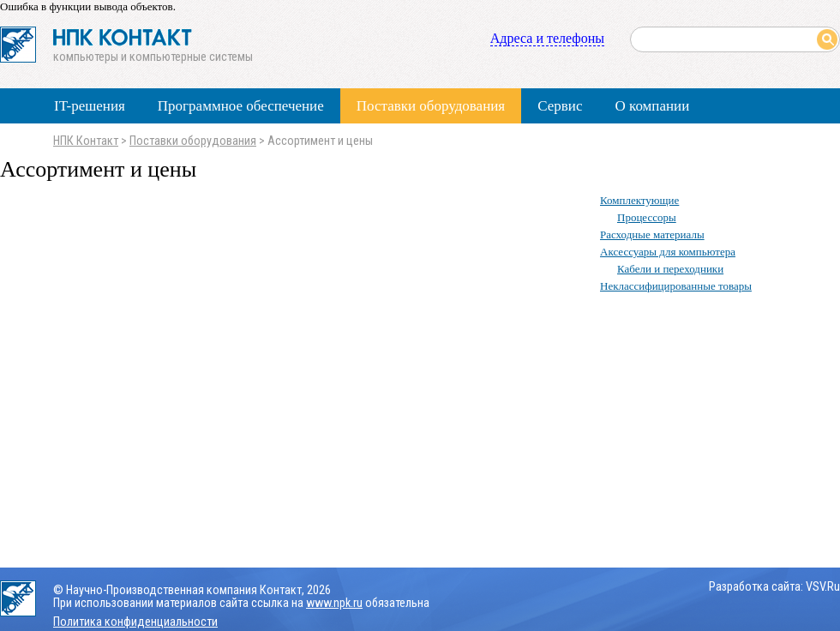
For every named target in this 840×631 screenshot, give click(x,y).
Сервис (560, 106)
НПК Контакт (86, 141)
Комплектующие (639, 200)
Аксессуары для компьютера (668, 252)
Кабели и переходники (670, 269)
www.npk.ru (334, 603)
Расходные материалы (652, 234)
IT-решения (90, 106)
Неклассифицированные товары (676, 286)
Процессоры (647, 217)
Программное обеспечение (241, 106)
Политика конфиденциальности (135, 622)
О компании (652, 106)
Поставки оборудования (431, 106)
